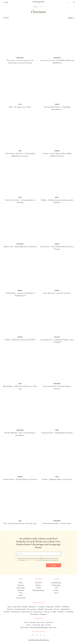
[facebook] (33, 636)
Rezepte (56, 590)
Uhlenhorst (61, 612)
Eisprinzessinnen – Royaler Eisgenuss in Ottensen (20, 479)
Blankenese (33, 607)
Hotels (38, 588)
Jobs (43, 625)
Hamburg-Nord (20, 609)
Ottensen (56, 609)
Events (29, 625)
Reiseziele (39, 583)
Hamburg (21, 585)
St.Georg (46, 612)
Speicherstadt (38, 612)
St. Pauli (54, 612)
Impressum (53, 627)
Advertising (36, 625)
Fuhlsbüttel (66, 607)
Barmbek (25, 607)
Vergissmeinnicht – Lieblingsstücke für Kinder (57, 433)
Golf (56, 588)
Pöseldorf (7, 612)
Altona (10, 607)
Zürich (21, 595)
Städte (21, 579)
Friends (48, 625)
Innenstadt (48, 609)
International (21, 598)
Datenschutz (25, 627)
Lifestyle (56, 579)
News (56, 593)
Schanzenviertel (26, 612)
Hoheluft (40, 609)
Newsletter (49, 622)
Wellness (38, 585)
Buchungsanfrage (38, 590)
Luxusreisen (38, 579)
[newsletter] (44, 636)
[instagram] (37, 636)
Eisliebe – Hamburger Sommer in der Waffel (20, 340)
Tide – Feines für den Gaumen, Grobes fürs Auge (20, 523)
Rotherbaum (16, 612)
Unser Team (40, 622)
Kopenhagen (21, 588)
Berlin (21, 583)
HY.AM (47, 640)
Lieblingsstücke (56, 583)
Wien (21, 593)
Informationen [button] (38, 618)
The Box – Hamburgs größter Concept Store (57, 479)
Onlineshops (56, 585)
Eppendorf (50, 607)
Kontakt (32, 622)
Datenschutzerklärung (31, 560)
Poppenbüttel (65, 609)
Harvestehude (31, 609)
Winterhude (34, 614)
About (26, 622)
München (21, 590)
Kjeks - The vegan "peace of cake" (20, 107)
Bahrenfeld (17, 607)
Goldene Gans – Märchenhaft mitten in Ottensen (20, 247)
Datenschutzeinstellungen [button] (39, 627)
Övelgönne (43, 614)
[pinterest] (40, 636)
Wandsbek (70, 612)
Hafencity (10, 609)
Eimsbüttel (42, 607)
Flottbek (58, 607)
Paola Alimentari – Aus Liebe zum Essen (57, 293)
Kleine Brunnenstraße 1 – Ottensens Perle (57, 523)
